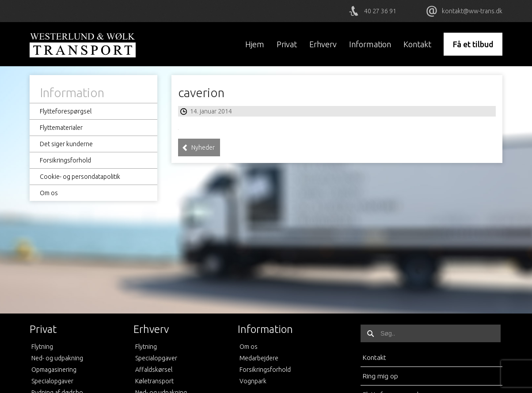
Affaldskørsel (154, 370)
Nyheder (199, 147)
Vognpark (253, 381)
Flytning (42, 347)
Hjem (255, 44)
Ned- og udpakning (57, 358)
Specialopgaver (52, 381)
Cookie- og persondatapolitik (80, 177)
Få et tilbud (473, 44)
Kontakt (417, 44)
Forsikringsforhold (65, 160)
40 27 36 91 (380, 11)
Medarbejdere (259, 358)
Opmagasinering (54, 370)
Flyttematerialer (61, 128)
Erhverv (323, 44)
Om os (49, 193)
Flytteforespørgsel (66, 111)
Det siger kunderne (66, 144)
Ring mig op (380, 376)
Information (370, 44)
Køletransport (154, 381)
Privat (287, 44)
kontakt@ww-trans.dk (472, 11)
